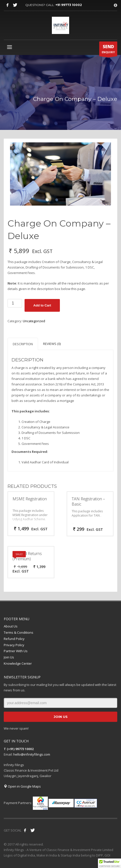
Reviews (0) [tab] (52, 344)
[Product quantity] (15, 303)
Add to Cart (42, 305)
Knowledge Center (18, 663)
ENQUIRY (108, 50)
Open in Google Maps (22, 786)
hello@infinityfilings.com (32, 754)
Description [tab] (23, 344)
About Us (11, 626)
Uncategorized (34, 321)
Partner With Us (16, 651)
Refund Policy (14, 639)
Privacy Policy (14, 645)
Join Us (9, 657)
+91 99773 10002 (69, 5)
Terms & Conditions (19, 632)
